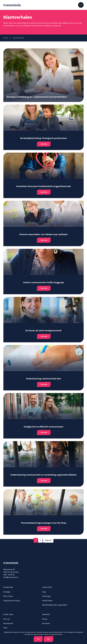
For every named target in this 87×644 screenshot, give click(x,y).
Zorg (44, 592)
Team (5, 628)
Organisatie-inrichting (12, 601)
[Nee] (84, 637)
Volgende (48, 540)
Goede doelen (47, 601)
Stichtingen (46, 596)
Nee (49, 639)
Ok (38, 639)
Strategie (7, 592)
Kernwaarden (8, 623)
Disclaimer (46, 623)
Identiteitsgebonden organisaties (55, 605)
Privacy (45, 619)
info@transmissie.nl (11, 577)
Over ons (7, 619)
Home (6, 38)
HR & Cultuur (8, 596)
